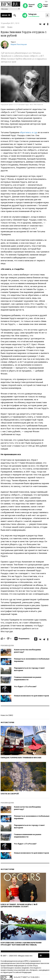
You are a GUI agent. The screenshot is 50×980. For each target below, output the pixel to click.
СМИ (3, 27)
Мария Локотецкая (19, 44)
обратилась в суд (28, 132)
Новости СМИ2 (7, 715)
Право (10, 27)
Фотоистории (7, 722)
